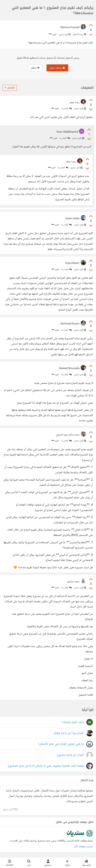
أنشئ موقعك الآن (83, 847)
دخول (35, 68)
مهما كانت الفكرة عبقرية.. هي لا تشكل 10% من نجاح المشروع (46, 766)
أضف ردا (66, 109)
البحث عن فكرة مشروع (70, 755)
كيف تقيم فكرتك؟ (73, 722)
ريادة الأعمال (79, 35)
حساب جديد (57, 68)
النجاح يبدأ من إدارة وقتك (69, 733)
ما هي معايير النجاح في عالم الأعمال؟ (61, 744)
